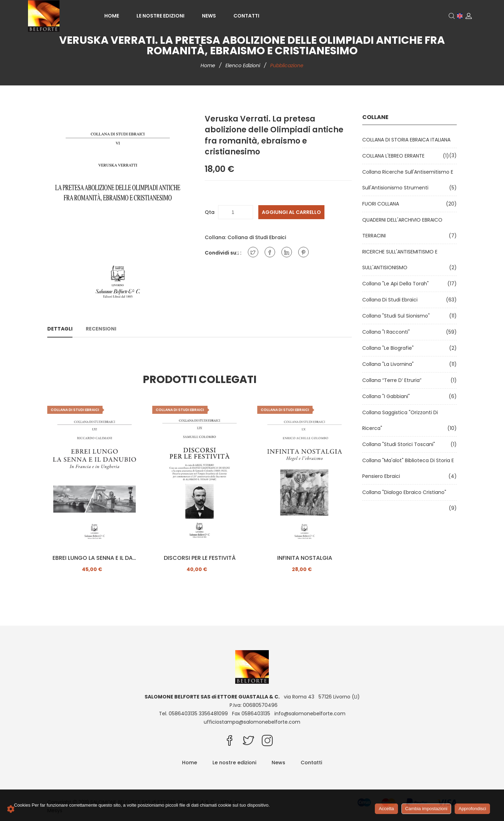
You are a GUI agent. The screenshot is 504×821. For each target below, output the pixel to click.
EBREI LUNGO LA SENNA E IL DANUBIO (94, 558)
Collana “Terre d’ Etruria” (393, 380)
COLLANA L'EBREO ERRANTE (395, 156)
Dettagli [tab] (60, 329)
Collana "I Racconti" (387, 332)
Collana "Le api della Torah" (397, 284)
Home (112, 16)
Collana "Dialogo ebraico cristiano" (406, 492)
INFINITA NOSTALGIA (305, 558)
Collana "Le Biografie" (389, 348)
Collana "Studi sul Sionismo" (397, 316)
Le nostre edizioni (160, 16)
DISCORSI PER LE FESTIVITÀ (200, 558)
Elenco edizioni (243, 65)
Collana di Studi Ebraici (257, 237)
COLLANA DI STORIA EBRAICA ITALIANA (408, 140)
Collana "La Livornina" (389, 364)
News (209, 16)
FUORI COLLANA (382, 204)
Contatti (246, 16)
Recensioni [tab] (101, 329)
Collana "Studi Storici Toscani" (400, 444)
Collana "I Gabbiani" (387, 396)
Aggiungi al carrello (291, 212)
